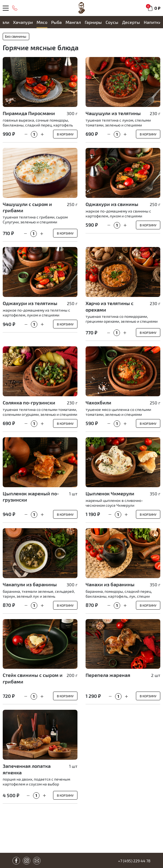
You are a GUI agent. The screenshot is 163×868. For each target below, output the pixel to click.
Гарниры (93, 22)
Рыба (56, 22)
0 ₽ (157, 8)
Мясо (42, 22)
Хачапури (23, 22)
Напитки (152, 22)
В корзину (65, 134)
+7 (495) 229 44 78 (134, 861)
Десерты (131, 22)
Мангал (73, 22)
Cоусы (112, 22)
